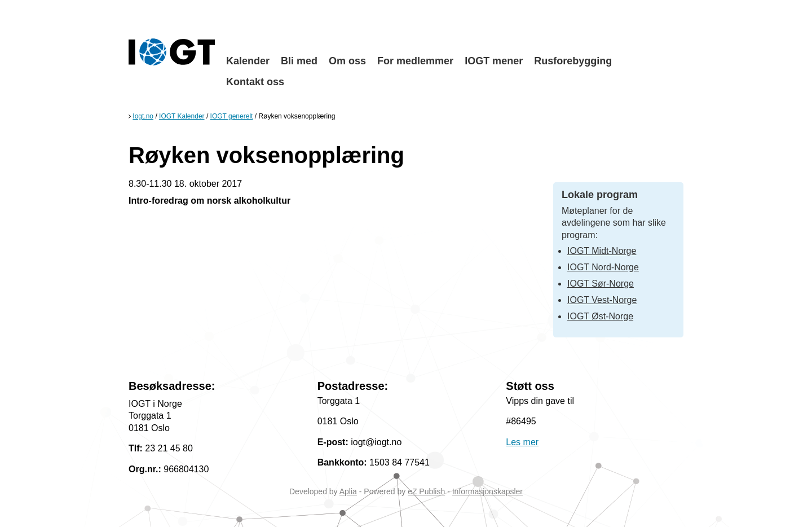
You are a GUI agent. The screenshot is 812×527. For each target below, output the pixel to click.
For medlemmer (415, 61)
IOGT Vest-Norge (602, 300)
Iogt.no (143, 116)
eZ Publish (426, 491)
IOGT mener (494, 61)
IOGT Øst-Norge (600, 316)
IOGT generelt (232, 116)
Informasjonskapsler (487, 491)
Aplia (348, 491)
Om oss (347, 61)
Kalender (248, 61)
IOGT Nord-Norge (603, 267)
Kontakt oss (255, 82)
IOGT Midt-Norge (602, 251)
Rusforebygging (573, 61)
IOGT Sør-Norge (601, 284)
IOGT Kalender (182, 116)
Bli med (299, 61)
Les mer (522, 442)
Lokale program (600, 195)
